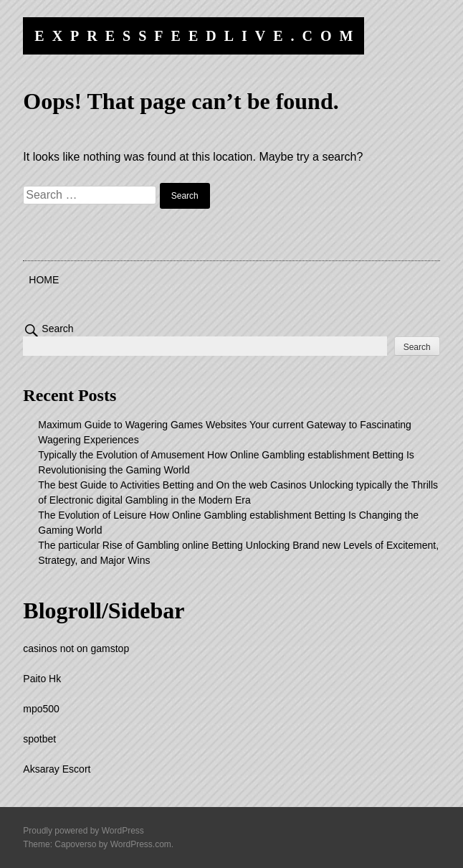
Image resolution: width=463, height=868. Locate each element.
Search (57, 329)
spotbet (39, 739)
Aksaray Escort (57, 769)
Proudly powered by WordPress (83, 831)
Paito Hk (42, 679)
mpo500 (41, 709)
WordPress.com (141, 844)
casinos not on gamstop (76, 648)
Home (44, 280)
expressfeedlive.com (197, 36)
